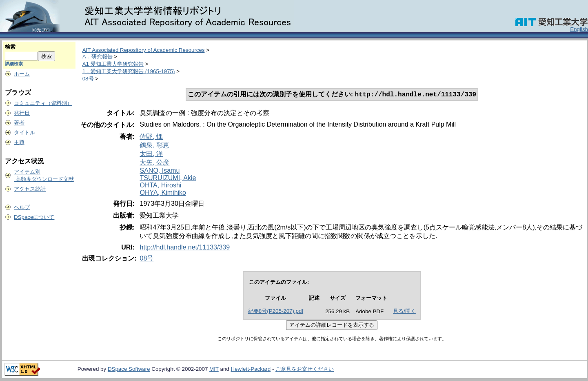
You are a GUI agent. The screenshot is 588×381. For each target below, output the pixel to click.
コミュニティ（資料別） (43, 103)
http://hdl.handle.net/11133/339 (185, 248)
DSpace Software (129, 370)
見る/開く (404, 312)
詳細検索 (14, 64)
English (579, 29)
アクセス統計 (30, 189)
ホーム (22, 74)
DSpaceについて (34, 217)
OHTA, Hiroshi (160, 186)
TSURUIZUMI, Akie (168, 179)
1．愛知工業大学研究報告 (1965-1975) (129, 71)
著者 (19, 123)
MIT (214, 370)
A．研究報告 (98, 57)
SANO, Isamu (160, 171)
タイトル (24, 133)
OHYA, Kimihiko (163, 193)
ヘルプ (22, 207)
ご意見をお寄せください (305, 370)
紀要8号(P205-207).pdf (276, 312)
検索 (10, 47)
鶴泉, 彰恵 (154, 146)
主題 (19, 142)
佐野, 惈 (151, 137)
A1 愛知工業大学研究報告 (113, 64)
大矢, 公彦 (154, 163)
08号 (88, 79)
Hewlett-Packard (251, 370)
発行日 (22, 113)
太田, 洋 (151, 155)
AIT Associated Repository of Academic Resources (144, 50)
